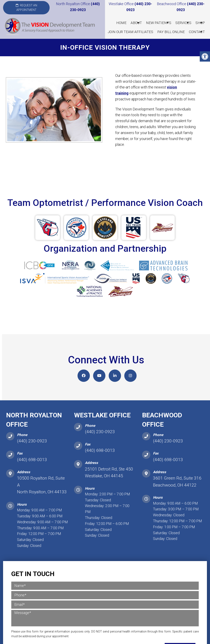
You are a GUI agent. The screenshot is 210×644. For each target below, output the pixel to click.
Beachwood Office (172, 4)
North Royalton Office (73, 4)
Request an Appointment (26, 8)
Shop (200, 23)
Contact (197, 32)
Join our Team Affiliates (130, 32)
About (136, 23)
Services (183, 23)
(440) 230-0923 (32, 441)
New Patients (159, 23)
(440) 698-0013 (32, 460)
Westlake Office (122, 4)
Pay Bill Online (171, 32)
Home (121, 23)
